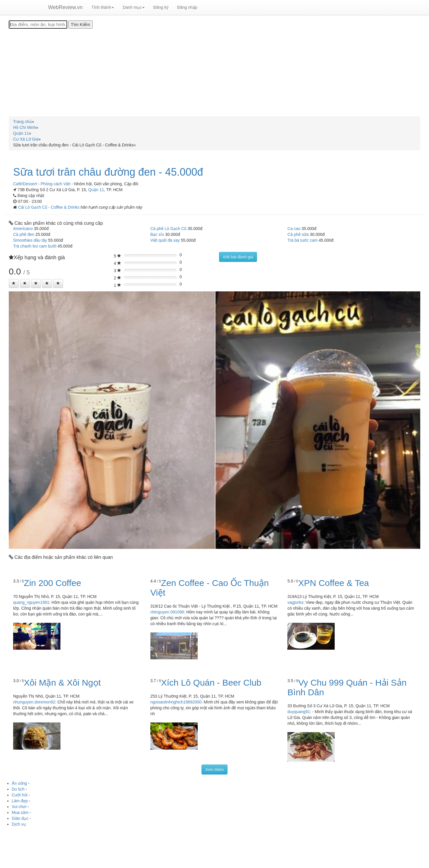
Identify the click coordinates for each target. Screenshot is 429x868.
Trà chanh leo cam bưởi (35, 246)
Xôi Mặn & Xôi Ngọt (62, 683)
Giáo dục (20, 818)
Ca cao (294, 229)
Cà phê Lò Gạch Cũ (169, 229)
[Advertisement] (215, 72)
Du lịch (18, 789)
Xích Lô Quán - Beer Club (211, 683)
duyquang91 (299, 712)
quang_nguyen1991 (31, 602)
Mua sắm (20, 812)
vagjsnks (295, 602)
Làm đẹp (20, 801)
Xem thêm (215, 770)
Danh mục (134, 7)
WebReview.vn (66, 7)
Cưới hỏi (20, 795)
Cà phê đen (24, 234)
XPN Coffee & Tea (334, 583)
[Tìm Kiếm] (80, 25)
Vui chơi (19, 807)
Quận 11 (96, 190)
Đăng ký (161, 7)
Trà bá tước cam (302, 240)
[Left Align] (14, 283)
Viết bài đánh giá (238, 257)
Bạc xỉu (157, 234)
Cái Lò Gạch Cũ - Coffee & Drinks (49, 207)
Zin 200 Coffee (53, 583)
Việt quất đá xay (165, 240)
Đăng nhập (187, 7)
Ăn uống (19, 783)
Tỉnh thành (103, 7)
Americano (23, 229)
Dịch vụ (19, 824)
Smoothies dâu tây (30, 240)
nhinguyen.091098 (167, 612)
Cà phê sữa (298, 234)
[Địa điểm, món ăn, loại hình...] (38, 25)
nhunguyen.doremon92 (34, 702)
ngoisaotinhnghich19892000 (176, 702)
